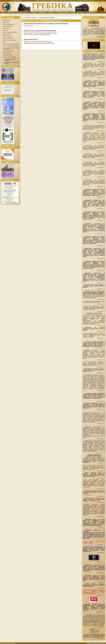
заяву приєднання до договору (95, 625)
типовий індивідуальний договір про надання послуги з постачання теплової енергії (94, 624)
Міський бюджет (7, 34)
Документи (6, 30)
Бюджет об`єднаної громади (10, 32)
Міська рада (6, 22)
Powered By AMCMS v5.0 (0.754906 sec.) (97, 643)
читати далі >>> (101, 37)
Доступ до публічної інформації (11, 44)
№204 (85, 507)
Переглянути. (88, 495)
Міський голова (7, 20)
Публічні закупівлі (7, 36)
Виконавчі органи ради (9, 24)
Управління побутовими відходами (47, 18)
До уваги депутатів (94, 20)
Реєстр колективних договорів (10, 46)
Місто (4, 42)
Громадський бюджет (8, 51)
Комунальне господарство (9, 57)
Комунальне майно (8, 55)
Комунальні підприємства (9, 40)
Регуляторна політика (8, 38)
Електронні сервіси (8, 26)
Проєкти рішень (7, 28)
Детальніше (87, 487)
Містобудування (7, 53)
